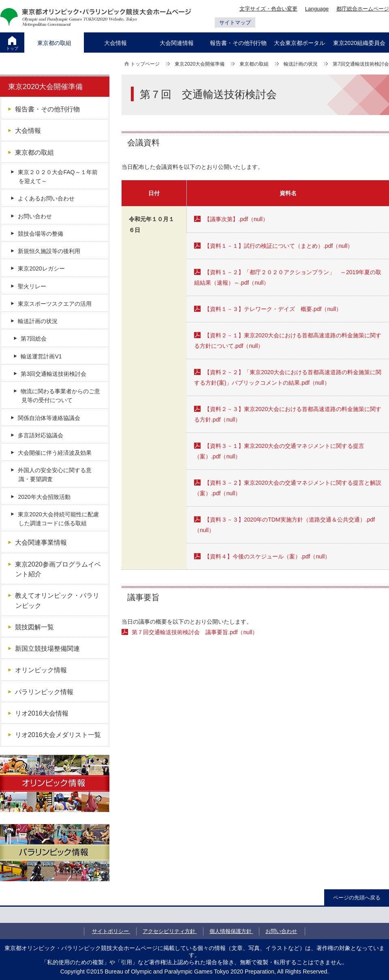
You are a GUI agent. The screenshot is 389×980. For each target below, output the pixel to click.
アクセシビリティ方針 (170, 931)
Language (317, 9)
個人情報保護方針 (231, 931)
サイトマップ (235, 22)
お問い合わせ (281, 931)
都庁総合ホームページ (363, 9)
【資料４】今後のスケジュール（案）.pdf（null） (267, 556)
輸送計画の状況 (301, 64)
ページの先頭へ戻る (357, 898)
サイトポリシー (111, 931)
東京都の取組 (254, 64)
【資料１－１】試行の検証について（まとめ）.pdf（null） (279, 246)
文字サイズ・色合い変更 (268, 9)
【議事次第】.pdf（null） (236, 219)
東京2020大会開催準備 (200, 64)
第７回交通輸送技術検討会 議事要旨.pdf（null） (195, 632)
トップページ (145, 64)
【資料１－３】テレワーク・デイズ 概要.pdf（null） (273, 309)
